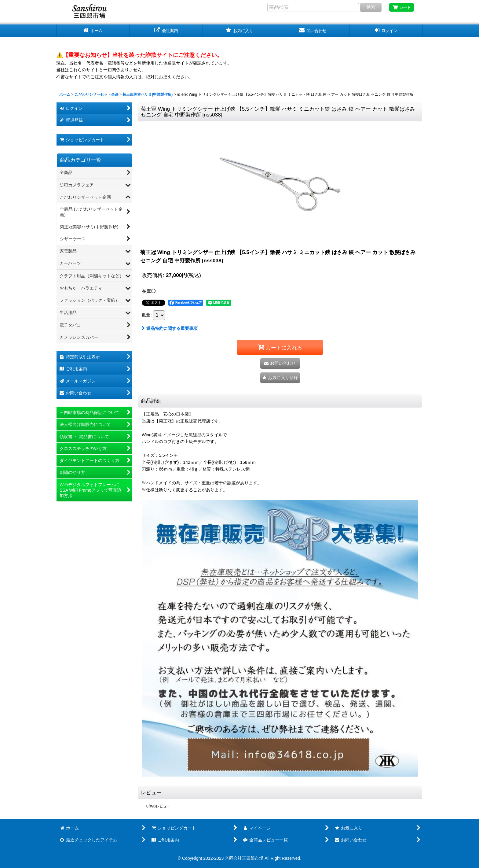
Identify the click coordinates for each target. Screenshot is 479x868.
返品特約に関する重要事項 (170, 328)
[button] (280, 378)
